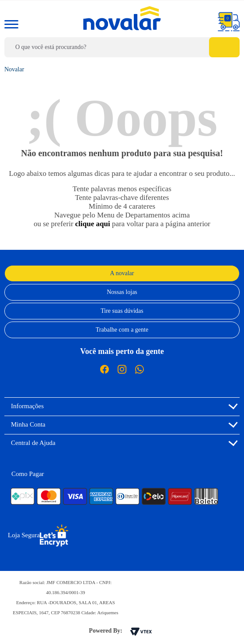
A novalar (122, 273)
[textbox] (122, 47)
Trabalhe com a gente (122, 330)
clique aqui (93, 224)
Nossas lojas (122, 292)
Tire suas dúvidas (122, 311)
